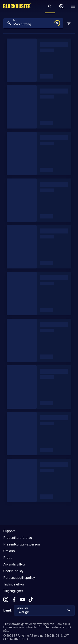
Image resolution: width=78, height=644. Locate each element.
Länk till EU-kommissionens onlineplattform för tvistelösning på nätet (37, 627)
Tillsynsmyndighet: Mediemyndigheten (29, 624)
